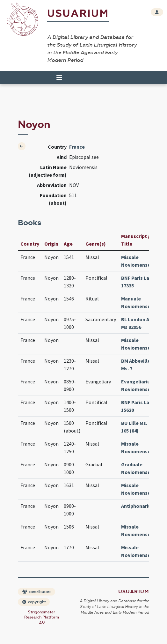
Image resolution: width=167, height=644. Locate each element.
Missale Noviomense (136, 261)
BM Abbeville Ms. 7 (136, 365)
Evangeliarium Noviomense (138, 385)
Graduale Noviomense (136, 468)
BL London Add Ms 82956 (138, 323)
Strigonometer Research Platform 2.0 (42, 617)
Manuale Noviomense (136, 302)
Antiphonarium (138, 506)
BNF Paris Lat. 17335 (137, 282)
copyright (34, 602)
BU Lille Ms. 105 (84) (134, 427)
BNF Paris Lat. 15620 (137, 406)
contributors (37, 592)
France (77, 147)
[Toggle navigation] (59, 78)
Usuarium (78, 14)
